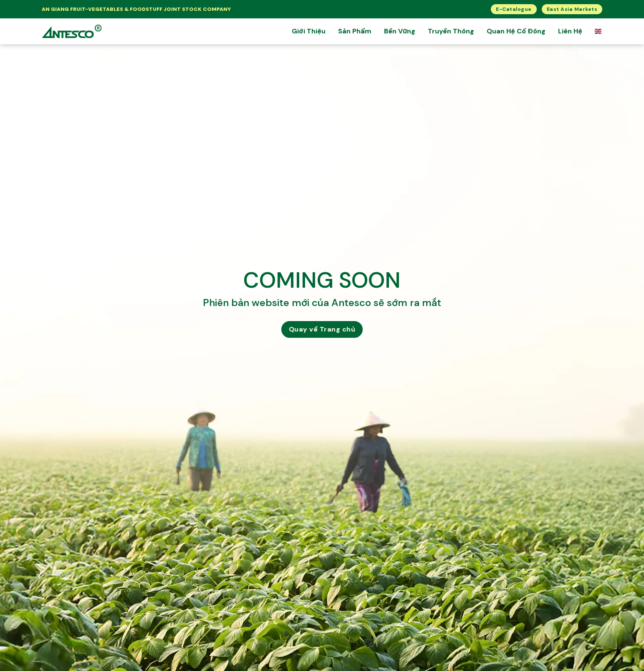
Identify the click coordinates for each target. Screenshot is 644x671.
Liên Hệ (570, 31)
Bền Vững (400, 31)
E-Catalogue (514, 9)
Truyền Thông (451, 31)
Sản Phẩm (355, 31)
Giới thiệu (309, 31)
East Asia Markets (572, 9)
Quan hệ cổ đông (516, 31)
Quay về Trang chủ (322, 329)
